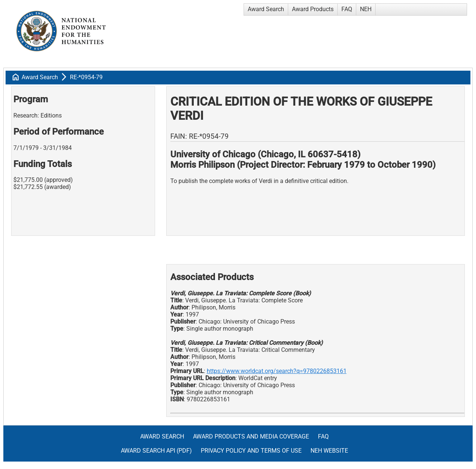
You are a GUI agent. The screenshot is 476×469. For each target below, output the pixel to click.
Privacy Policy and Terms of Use (251, 451)
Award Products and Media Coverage (251, 436)
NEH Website (329, 451)
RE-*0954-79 (86, 77)
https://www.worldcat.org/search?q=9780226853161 (277, 371)
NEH (366, 9)
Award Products (313, 9)
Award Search (266, 9)
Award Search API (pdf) (156, 451)
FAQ (347, 9)
